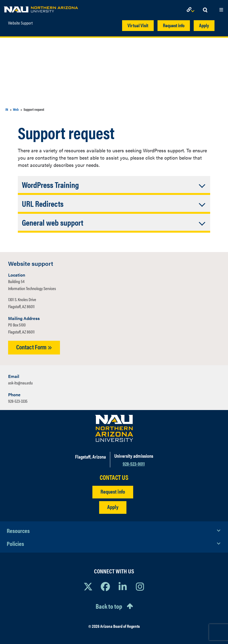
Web (16, 109)
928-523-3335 (18, 401)
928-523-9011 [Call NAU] (134, 464)
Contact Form (34, 347)
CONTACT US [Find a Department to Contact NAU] (114, 477)
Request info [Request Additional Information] (113, 491)
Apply (204, 25)
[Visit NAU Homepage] (114, 428)
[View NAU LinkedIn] (123, 586)
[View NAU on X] (88, 586)
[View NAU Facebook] (105, 586)
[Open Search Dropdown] (205, 10)
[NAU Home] (41, 8)
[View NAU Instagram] (140, 586)
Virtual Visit (138, 25)
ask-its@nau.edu (20, 383)
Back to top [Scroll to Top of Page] (109, 606)
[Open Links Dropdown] (192, 10)
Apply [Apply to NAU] (113, 507)
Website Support (20, 23)
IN (7, 109)
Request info (174, 25)
